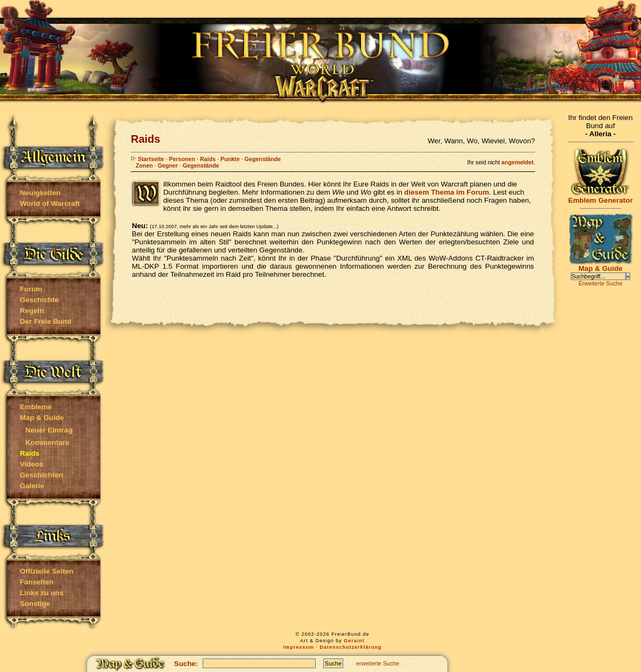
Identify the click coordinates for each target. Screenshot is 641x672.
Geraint (354, 641)
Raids (208, 159)
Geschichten (42, 475)
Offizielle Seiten (47, 571)
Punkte (230, 159)
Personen (182, 159)
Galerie (32, 486)
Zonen (144, 165)
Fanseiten (37, 582)
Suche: (186, 664)
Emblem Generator (600, 197)
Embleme (36, 407)
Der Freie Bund (46, 321)
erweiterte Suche (378, 663)
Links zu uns (42, 593)
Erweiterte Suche (600, 283)
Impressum (299, 647)
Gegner (168, 165)
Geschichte (39, 300)
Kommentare (47, 443)
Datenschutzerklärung (351, 647)
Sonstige (35, 604)
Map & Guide (42, 418)
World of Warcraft (50, 204)
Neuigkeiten (41, 193)
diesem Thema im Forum (447, 192)
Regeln (32, 311)
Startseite (148, 159)
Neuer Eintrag (49, 430)
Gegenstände (263, 159)
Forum (31, 289)
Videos (32, 464)
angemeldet (518, 162)
